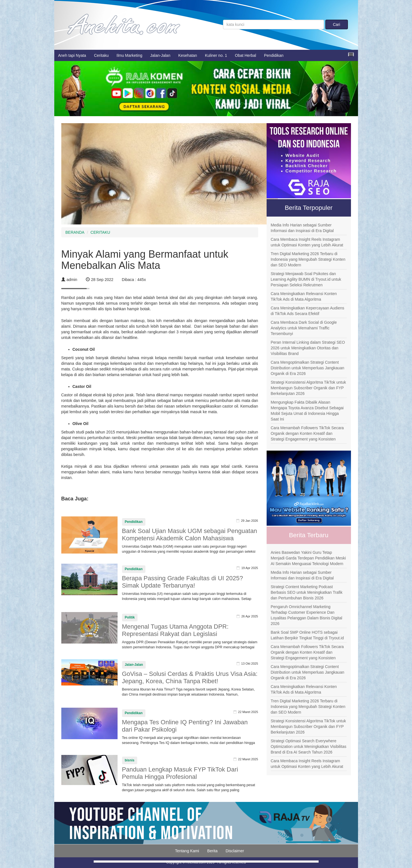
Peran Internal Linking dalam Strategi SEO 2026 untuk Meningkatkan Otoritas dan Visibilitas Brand (308, 348)
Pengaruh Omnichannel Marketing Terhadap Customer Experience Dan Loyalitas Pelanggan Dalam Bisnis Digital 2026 (307, 615)
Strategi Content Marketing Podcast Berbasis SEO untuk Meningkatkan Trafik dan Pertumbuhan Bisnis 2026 (307, 592)
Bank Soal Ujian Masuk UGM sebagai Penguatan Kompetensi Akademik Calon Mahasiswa (190, 535)
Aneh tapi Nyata (72, 55)
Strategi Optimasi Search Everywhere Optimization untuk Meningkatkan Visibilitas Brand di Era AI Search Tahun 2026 (309, 746)
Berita (212, 851)
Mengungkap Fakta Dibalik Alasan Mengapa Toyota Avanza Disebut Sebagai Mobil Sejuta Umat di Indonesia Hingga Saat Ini (307, 411)
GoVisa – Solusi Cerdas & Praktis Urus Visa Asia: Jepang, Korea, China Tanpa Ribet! (190, 677)
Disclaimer (235, 851)
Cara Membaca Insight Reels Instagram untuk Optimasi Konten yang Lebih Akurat (307, 242)
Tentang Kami (187, 851)
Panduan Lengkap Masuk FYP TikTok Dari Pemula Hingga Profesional (180, 773)
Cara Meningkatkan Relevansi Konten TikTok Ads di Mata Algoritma (304, 296)
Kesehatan (188, 55)
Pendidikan (274, 55)
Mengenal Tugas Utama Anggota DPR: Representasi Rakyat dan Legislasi (175, 630)
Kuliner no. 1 (216, 55)
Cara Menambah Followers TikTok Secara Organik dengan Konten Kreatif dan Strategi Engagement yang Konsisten (307, 433)
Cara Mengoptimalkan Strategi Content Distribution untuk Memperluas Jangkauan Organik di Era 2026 (308, 368)
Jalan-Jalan (160, 55)
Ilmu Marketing (129, 55)
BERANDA (75, 232)
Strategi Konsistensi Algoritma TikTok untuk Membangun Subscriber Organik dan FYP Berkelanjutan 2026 (309, 388)
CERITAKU (100, 232)
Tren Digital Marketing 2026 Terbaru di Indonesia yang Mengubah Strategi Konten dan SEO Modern (308, 259)
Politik (130, 617)
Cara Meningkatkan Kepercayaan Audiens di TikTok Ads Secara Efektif (308, 311)
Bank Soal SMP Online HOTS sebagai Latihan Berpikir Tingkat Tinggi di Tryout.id (307, 635)
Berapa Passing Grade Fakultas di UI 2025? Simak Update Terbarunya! (183, 582)
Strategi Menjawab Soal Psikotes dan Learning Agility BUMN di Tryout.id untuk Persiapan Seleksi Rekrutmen (306, 279)
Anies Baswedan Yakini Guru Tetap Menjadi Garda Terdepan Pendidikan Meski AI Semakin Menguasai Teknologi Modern (308, 558)
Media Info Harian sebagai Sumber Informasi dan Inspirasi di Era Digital (302, 228)
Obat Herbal (245, 55)
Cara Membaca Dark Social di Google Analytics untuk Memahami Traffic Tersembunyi (304, 328)
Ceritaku (101, 55)
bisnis (130, 760)
